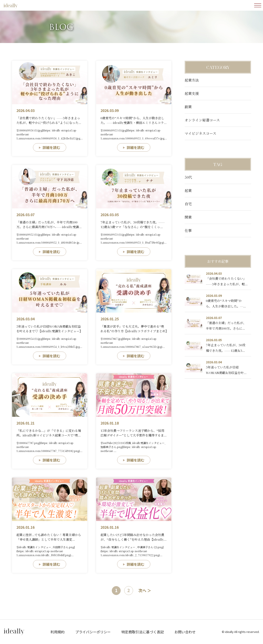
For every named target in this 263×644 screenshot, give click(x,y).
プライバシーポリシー (93, 632)
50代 (188, 177)
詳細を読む (51, 147)
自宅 (188, 204)
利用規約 (58, 632)
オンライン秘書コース (202, 120)
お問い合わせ (185, 632)
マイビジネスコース (200, 133)
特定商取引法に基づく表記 (143, 632)
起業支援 (192, 94)
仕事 (188, 231)
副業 (188, 107)
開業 (188, 217)
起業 (188, 191)
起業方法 (192, 80)
